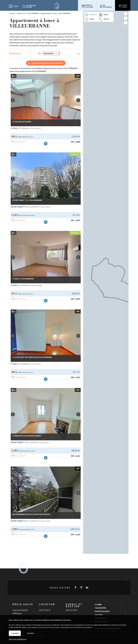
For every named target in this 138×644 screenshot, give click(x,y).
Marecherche (107, 6)
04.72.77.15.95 (71, 604)
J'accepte (15, 633)
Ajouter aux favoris (20, 166)
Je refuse (30, 633)
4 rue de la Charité (20, 604)
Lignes (103, 15)
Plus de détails (46, 168)
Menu (17, 6)
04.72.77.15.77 (45, 604)
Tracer (104, 19)
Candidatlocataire (89, 6)
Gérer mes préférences (18, 639)
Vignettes (91, 15)
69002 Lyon (17, 607)
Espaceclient (125, 6)
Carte (90, 19)
